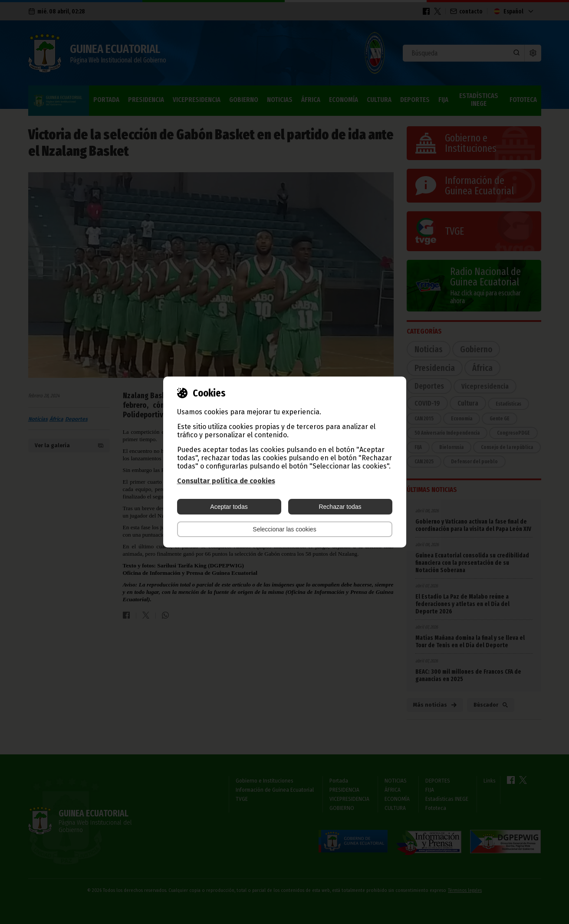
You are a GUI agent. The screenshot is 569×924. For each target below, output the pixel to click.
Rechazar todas (340, 507)
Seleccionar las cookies (284, 529)
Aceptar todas (229, 507)
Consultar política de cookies (226, 481)
